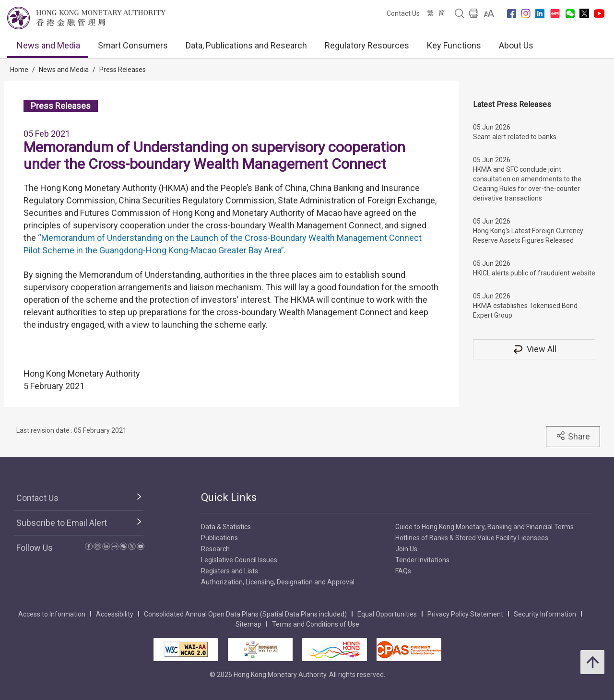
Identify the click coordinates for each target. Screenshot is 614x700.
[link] (489, 13)
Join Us (406, 549)
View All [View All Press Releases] (534, 349)
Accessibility (115, 614)
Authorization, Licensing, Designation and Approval (278, 582)
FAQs (403, 571)
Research (215, 549)
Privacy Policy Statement (465, 614)
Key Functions (454, 45)
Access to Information (52, 614)
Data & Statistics (226, 527)
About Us (516, 45)
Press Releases (123, 70)
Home (19, 70)
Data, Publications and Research (246, 45)
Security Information (545, 614)
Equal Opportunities (387, 614)
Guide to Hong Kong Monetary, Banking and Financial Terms (484, 527)
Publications (219, 538)
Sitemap (248, 624)
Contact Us (403, 13)
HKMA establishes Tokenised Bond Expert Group (525, 310)
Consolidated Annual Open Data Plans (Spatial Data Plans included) (245, 614)
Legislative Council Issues (239, 560)
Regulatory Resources (367, 45)
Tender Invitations (422, 560)
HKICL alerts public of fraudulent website (534, 273)
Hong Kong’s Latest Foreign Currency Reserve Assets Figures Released (528, 236)
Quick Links (229, 497)
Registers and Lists (230, 571)
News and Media (48, 45)
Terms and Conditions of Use (316, 624)
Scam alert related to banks (515, 137)
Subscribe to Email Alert (62, 523)
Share (573, 436)
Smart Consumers (133, 45)
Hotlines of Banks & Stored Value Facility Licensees (472, 538)
